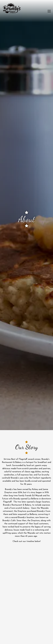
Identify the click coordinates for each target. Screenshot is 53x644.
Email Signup (26, 641)
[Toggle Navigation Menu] (49, 11)
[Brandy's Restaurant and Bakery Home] (12, 8)
